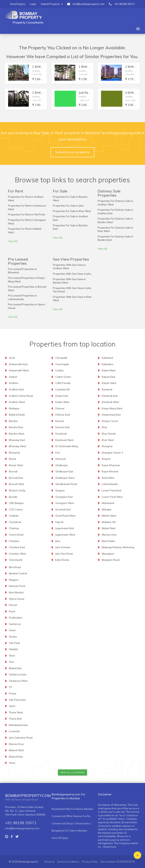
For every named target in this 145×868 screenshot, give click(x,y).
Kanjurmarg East (111, 415)
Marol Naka (108, 541)
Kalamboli (107, 358)
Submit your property (72, 152)
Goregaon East (64, 497)
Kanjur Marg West (112, 408)
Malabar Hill (109, 522)
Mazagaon (108, 554)
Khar (105, 427)
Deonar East (62, 427)
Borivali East (16, 478)
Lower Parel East (112, 490)
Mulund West (16, 750)
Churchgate (62, 364)
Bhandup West (17, 446)
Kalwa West (109, 370)
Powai (13, 693)
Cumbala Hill (62, 389)
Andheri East (16, 389)
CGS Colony (16, 509)
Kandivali (107, 389)
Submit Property (52, 4)
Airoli (12, 358)
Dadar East (62, 396)
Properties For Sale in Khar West (72, 211)
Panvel (13, 605)
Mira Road (15, 567)
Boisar (13, 459)
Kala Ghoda (62, 560)
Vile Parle (14, 643)
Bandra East (16, 427)
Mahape (107, 509)
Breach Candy (17, 490)
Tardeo (13, 637)
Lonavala (14, 731)
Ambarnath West (19, 370)
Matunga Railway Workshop (118, 547)
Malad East (15, 668)
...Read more (109, 847)
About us (49, 862)
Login (33, 4)
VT (10, 687)
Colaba (59, 370)
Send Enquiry (18, 4)
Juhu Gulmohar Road (21, 738)
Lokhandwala (110, 484)
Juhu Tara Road (64, 554)
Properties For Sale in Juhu (68, 206)
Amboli (13, 377)
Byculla (13, 497)
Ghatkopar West (65, 478)
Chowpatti (61, 358)
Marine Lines (109, 535)
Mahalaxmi (108, 503)
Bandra (13, 421)
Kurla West (108, 478)
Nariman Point (17, 586)
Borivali (13, 471)
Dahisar (60, 408)
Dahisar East (63, 415)
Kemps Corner (110, 421)
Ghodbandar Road (66, 484)
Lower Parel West (112, 497)
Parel (12, 611)
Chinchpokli (16, 560)
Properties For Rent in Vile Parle (27, 214)
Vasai (12, 763)
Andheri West (17, 402)
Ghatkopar (62, 465)
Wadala (13, 649)
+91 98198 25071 (124, 4)
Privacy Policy (90, 862)
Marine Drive (16, 744)
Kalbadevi (108, 364)
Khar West (108, 440)
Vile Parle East (17, 700)
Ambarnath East (18, 364)
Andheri (14, 383)
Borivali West (17, 484)
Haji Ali (59, 522)
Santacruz (15, 624)
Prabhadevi (16, 618)
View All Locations (72, 772)
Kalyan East (108, 377)
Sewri (12, 630)
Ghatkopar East (64, 471)
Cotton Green (63, 377)
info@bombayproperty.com (88, 4)
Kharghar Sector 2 (112, 453)
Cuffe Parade (63, 383)
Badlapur (14, 408)
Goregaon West (65, 503)
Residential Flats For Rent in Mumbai (72, 809)
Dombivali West (64, 440)
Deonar (60, 421)
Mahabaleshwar (18, 725)
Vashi (12, 706)
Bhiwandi (14, 453)
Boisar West (16, 465)
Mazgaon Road (111, 560)
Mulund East (16, 757)
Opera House (17, 599)
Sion (12, 662)
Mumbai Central (18, 573)
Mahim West (109, 516)
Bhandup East (17, 440)
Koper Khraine (110, 471)
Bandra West (17, 434)
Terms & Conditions (68, 862)
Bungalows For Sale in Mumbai (69, 831)
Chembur (14, 541)
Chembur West (17, 554)
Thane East (15, 719)
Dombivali (61, 434)
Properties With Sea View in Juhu (72, 274)
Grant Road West (65, 516)
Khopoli (106, 459)
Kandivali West (110, 402)
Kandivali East (110, 396)
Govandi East (63, 509)
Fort (58, 453)
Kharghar (107, 446)
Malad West (109, 528)
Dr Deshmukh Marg (67, 446)
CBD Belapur (16, 503)
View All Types (60, 838)
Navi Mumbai (16, 592)
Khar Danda (109, 434)
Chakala (14, 516)
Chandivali (15, 522)
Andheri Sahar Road (21, 396)
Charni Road (16, 535)
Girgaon (60, 490)
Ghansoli (61, 459)
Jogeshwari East (65, 528)
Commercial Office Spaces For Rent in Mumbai (72, 816)
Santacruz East (18, 674)
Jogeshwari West (65, 535)
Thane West (16, 712)
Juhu (58, 541)
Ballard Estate (17, 415)
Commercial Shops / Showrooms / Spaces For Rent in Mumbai (72, 823)
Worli (12, 656)
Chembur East (17, 547)
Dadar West (62, 402)
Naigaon (14, 580)
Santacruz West (18, 681)
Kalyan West (109, 383)
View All (13, 241)
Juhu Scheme (63, 547)
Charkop (14, 528)
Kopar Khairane (111, 465)
